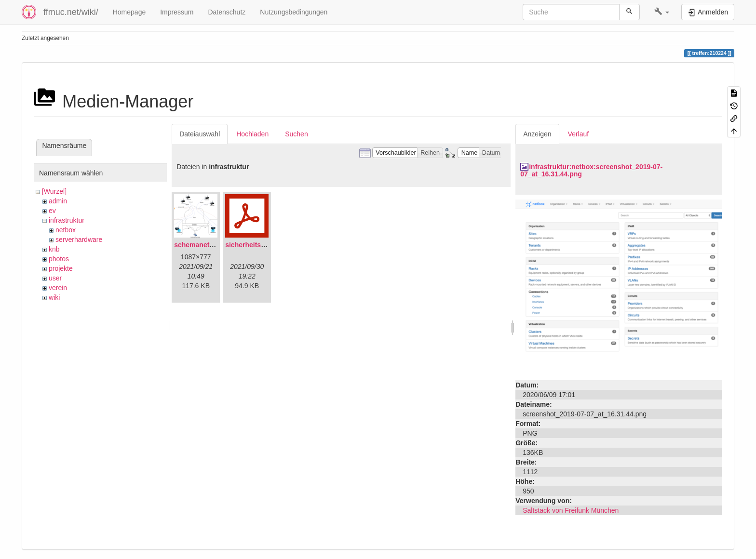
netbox (66, 230)
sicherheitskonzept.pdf (262, 245)
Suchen (296, 134)
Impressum (177, 12)
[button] (662, 12)
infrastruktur (67, 220)
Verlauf (579, 134)
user (55, 278)
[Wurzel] (54, 191)
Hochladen (252, 134)
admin (58, 201)
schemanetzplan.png (207, 245)
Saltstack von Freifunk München (571, 510)
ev (52, 211)
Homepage (129, 12)
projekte (61, 268)
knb (54, 249)
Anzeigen (537, 134)
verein (58, 288)
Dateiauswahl (200, 134)
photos (59, 259)
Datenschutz (227, 12)
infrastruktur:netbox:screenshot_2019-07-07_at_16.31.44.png (591, 170)
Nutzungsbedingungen (294, 12)
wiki (54, 297)
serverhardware (79, 240)
